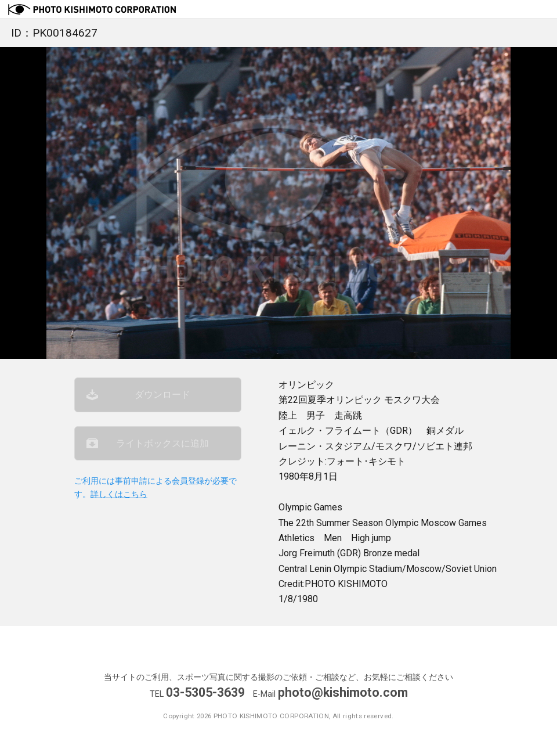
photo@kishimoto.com (343, 692)
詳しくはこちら (119, 494)
